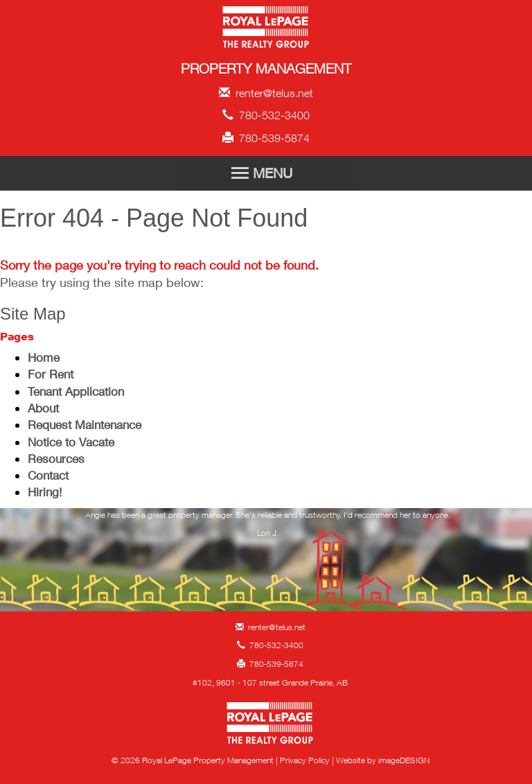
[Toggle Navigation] (266, 173)
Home (44, 357)
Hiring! (45, 492)
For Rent (51, 374)
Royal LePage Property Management (266, 29)
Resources (56, 459)
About (43, 408)
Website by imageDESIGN (383, 760)
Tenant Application (76, 391)
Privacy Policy (305, 760)
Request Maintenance (85, 425)
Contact (48, 475)
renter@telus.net (266, 93)
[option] (268, 528)
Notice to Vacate (71, 442)
